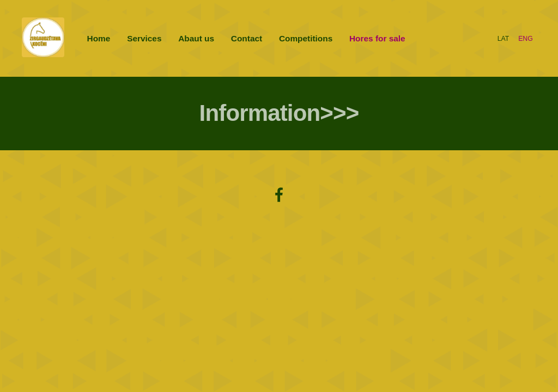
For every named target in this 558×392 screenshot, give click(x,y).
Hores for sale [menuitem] (377, 38)
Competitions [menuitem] (306, 38)
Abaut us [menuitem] (196, 38)
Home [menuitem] (99, 38)
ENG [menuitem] (526, 39)
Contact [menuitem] (247, 38)
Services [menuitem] (144, 38)
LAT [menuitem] (504, 39)
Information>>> (279, 113)
